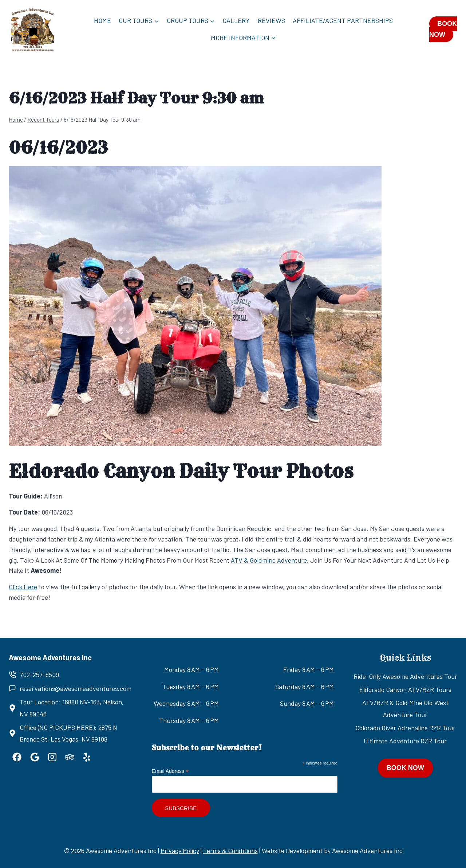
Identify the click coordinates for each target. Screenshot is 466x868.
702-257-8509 (39, 675)
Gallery (236, 20)
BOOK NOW (443, 29)
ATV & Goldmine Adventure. (270, 560)
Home (102, 20)
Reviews (271, 20)
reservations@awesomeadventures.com (76, 688)
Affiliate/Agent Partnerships (343, 20)
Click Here (23, 587)
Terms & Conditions (230, 851)
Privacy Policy (180, 851)
